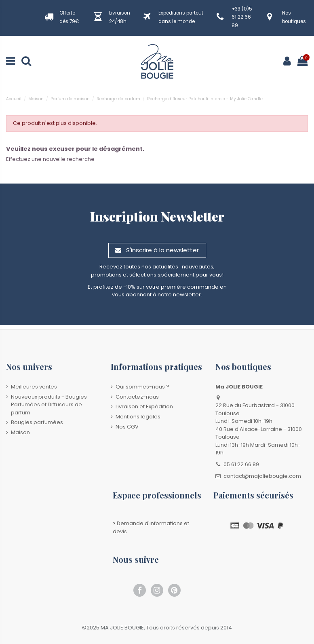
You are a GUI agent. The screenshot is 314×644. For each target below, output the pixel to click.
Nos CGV (127, 427)
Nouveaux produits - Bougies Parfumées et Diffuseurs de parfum (49, 405)
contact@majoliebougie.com (262, 476)
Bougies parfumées (37, 422)
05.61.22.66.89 (241, 464)
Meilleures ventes (34, 387)
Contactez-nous (137, 397)
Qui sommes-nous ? (142, 387)
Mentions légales (138, 417)
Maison (20, 432)
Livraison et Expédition (144, 406)
